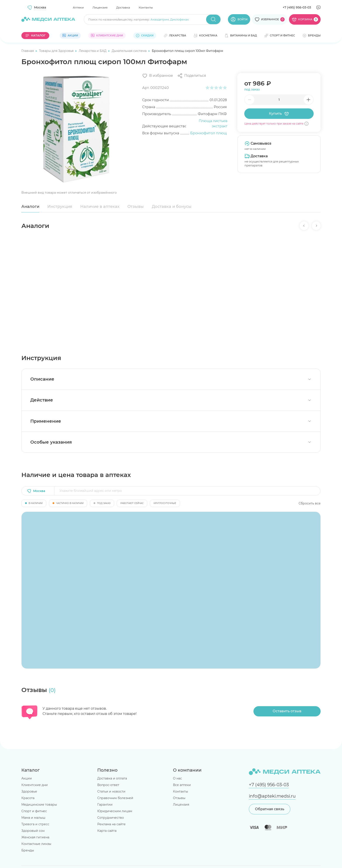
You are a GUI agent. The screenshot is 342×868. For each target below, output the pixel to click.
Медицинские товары (39, 805)
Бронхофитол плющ (209, 133)
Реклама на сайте (111, 824)
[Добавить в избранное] (158, 76)
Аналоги (30, 207)
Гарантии (105, 805)
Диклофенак (180, 19)
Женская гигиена (35, 837)
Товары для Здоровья (57, 51)
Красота (28, 798)
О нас (177, 778)
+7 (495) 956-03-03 (297, 7)
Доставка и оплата (112, 778)
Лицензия (100, 7)
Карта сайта (107, 831)
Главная (28, 51)
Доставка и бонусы (172, 207)
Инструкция (60, 207)
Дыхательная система (130, 51)
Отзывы (136, 207)
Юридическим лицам (115, 811)
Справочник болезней (115, 798)
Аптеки (78, 7)
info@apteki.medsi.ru (272, 796)
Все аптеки (182, 785)
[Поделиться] (192, 76)
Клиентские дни (35, 785)
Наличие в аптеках (100, 207)
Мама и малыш (33, 818)
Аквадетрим (160, 19)
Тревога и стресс (35, 824)
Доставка (123, 7)
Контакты (146, 7)
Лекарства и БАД (93, 51)
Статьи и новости (111, 791)
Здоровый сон (33, 831)
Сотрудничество (111, 818)
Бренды (28, 850)
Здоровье (29, 791)
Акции (27, 778)
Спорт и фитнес (34, 811)
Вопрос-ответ (108, 785)
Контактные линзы (36, 844)
